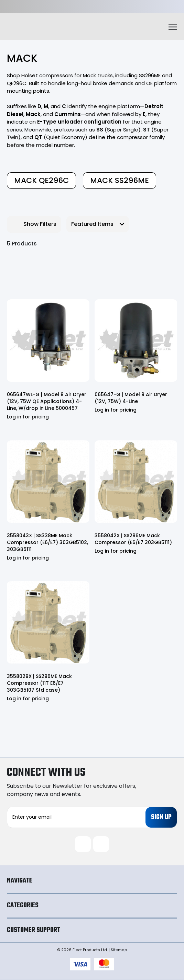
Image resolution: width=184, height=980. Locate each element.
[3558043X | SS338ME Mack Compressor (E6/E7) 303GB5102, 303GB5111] (48, 482)
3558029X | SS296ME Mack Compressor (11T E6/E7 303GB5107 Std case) (39, 683)
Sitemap (119, 950)
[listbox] (98, 224)
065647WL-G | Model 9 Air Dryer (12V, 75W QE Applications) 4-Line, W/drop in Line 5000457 (47, 401)
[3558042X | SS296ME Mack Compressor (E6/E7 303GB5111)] (136, 482)
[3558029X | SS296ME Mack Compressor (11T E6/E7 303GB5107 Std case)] (48, 622)
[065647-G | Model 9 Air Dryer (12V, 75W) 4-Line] (136, 341)
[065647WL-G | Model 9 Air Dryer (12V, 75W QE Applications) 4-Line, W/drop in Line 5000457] (48, 341)
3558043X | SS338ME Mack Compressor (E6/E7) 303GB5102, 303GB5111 (47, 542)
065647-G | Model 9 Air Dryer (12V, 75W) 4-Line (131, 398)
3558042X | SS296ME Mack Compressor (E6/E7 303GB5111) (133, 539)
